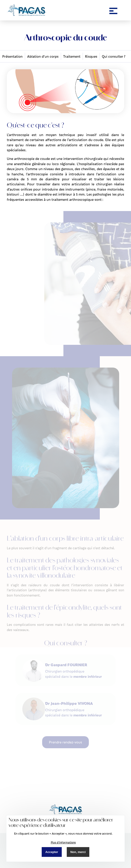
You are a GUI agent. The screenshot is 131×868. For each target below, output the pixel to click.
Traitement (72, 56)
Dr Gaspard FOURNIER (66, 657)
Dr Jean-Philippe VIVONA (69, 696)
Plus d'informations (63, 842)
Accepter (52, 852)
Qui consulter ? (114, 56)
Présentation (12, 56)
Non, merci (78, 852)
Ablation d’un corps (43, 56)
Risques (91, 56)
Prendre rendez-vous (65, 735)
